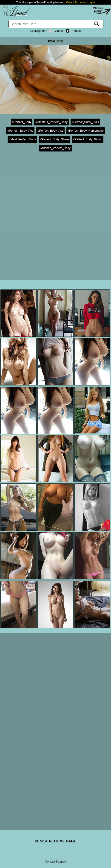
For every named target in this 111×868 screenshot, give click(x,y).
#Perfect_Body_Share (55, 139)
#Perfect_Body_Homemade (86, 131)
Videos (56, 31)
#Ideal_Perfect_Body (22, 139)
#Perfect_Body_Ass (50, 131)
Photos (73, 31)
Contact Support (55, 861)
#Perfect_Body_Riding (88, 139)
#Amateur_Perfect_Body (51, 122)
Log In (91, 2)
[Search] (56, 24)
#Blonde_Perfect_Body (55, 148)
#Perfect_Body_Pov (20, 131)
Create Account (75, 2)
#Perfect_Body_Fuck (85, 122)
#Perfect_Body (22, 122)
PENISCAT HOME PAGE (55, 841)
